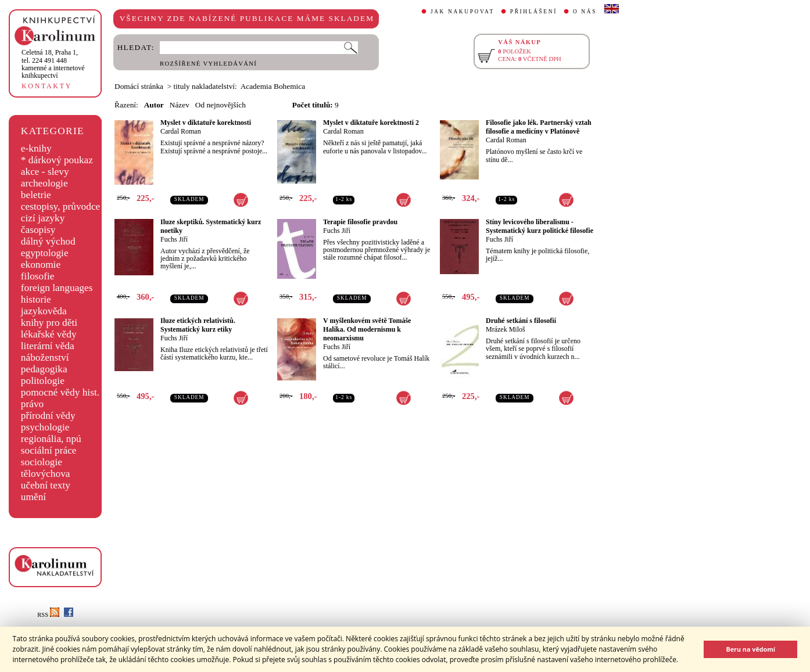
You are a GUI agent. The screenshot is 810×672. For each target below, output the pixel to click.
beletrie (36, 195)
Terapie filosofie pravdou (360, 222)
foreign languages (57, 288)
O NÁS (585, 12)
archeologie (44, 183)
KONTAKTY (47, 86)
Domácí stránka (139, 86)
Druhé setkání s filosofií (521, 321)
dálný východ (48, 241)
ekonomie (41, 265)
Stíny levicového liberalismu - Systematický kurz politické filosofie (540, 226)
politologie (43, 381)
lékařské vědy (49, 334)
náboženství (45, 357)
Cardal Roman (181, 131)
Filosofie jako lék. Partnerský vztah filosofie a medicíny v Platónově (539, 127)
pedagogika (44, 369)
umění (33, 497)
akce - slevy (45, 172)
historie (36, 299)
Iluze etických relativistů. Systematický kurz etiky (198, 325)
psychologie (45, 427)
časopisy (38, 230)
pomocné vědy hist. (60, 392)
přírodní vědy (48, 416)
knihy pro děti (49, 323)
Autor (154, 105)
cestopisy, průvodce (61, 206)
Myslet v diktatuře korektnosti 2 (371, 123)
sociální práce (49, 450)
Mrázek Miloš (506, 329)
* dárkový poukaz (57, 160)
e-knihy (36, 148)
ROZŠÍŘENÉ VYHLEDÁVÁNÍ (208, 64)
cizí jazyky (43, 218)
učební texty (46, 485)
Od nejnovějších (221, 105)
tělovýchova (46, 474)
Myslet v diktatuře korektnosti (206, 123)
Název (180, 105)
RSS (48, 615)
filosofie (38, 276)
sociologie (42, 462)
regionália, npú (51, 439)
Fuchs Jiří (174, 239)
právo (32, 404)
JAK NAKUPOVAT (463, 12)
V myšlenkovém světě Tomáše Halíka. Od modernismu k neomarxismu (367, 329)
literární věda (48, 346)
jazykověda (44, 311)
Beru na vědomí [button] (750, 649)
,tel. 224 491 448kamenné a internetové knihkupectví (53, 64)
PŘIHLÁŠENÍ (534, 12)
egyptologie (45, 253)
